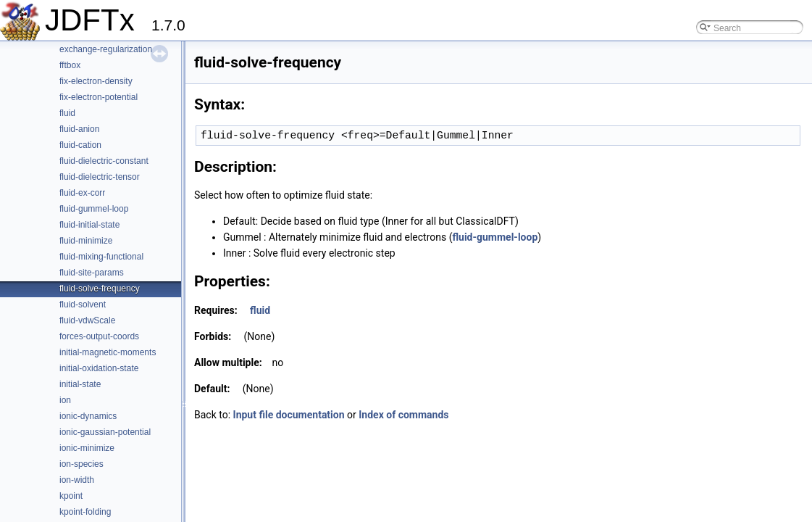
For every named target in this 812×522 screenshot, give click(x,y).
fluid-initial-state (89, 225)
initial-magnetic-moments (108, 352)
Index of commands (403, 415)
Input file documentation (289, 415)
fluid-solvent (83, 304)
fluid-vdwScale (87, 320)
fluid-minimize (86, 241)
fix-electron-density (96, 81)
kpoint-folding (85, 512)
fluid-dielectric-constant (104, 161)
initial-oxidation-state (99, 368)
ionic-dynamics (88, 416)
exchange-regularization (106, 49)
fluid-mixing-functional (101, 257)
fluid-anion (79, 129)
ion (65, 400)
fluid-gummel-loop (94, 209)
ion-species (81, 464)
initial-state (80, 384)
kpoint (71, 496)
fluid (67, 113)
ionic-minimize (87, 448)
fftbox (70, 65)
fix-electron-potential (99, 97)
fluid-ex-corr (82, 193)
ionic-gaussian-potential (105, 432)
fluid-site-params (92, 273)
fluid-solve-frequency (100, 289)
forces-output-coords (99, 336)
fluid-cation (80, 145)
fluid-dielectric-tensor (100, 177)
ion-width (77, 480)
